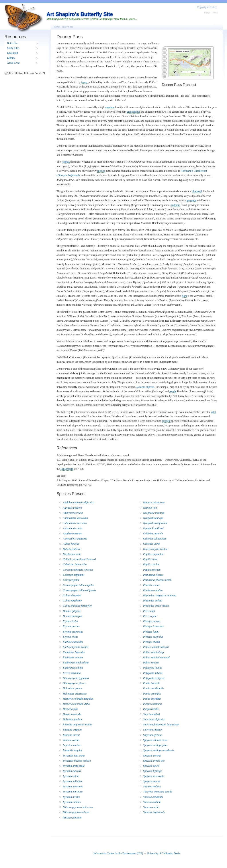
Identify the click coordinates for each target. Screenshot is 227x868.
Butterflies (13, 43)
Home (57, 27)
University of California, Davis (163, 853)
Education (13, 53)
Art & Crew (13, 63)
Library (11, 58)
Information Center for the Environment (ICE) (118, 853)
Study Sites (13, 48)
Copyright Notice (207, 7)
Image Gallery (211, 12)
